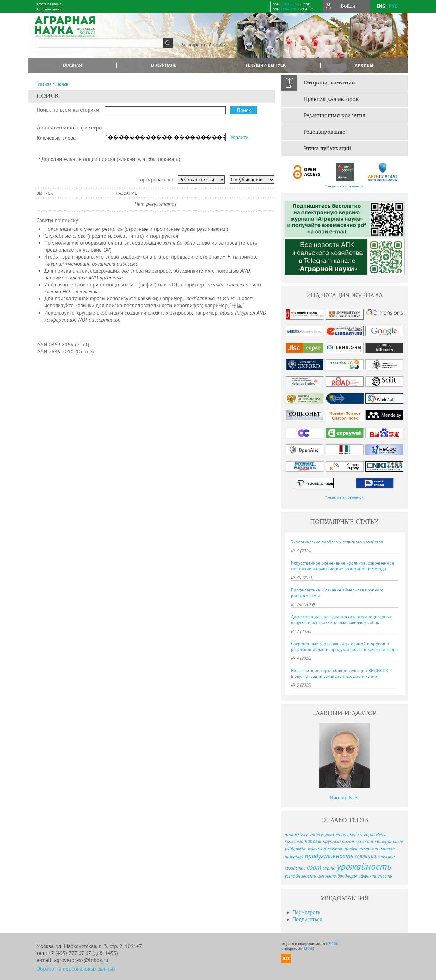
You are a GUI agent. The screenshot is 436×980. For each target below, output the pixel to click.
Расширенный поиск (203, 45)
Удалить (239, 137)
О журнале (163, 65)
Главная (72, 65)
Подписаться (307, 919)
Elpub (309, 948)
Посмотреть (306, 912)
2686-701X (290, 9)
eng (381, 6)
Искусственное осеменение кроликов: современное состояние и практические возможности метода (342, 566)
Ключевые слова (56, 138)
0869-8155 (290, 4)
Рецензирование (324, 132)
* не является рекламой (344, 186)
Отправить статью (329, 83)
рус (393, 6)
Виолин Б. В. (344, 798)
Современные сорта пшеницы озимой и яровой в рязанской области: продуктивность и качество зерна (344, 646)
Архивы (364, 65)
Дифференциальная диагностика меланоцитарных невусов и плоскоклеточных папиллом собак (341, 620)
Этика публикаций (327, 149)
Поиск (62, 84)
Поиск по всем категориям (68, 110)
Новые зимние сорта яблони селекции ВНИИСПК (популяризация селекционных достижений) (340, 673)
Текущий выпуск (265, 65)
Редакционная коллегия (335, 116)
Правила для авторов (331, 99)
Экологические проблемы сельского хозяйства (337, 542)
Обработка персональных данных (76, 969)
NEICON (332, 943)
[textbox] (100, 43)
